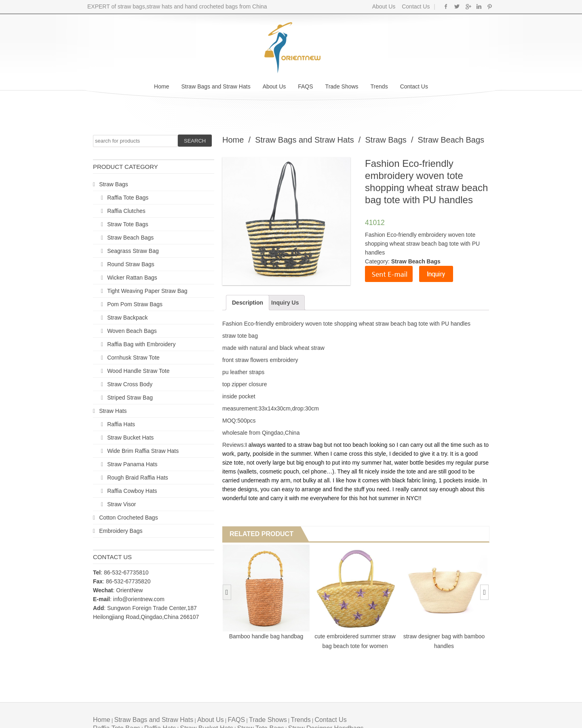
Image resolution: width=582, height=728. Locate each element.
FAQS (305, 86)
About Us (384, 6)
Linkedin (479, 6)
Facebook (446, 6)
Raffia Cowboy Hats (132, 491)
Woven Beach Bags (132, 331)
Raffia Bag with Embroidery (141, 344)
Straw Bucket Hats (130, 438)
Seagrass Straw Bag (133, 251)
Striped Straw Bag (130, 398)
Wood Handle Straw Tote (138, 371)
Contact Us (415, 6)
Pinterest (490, 6)
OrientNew (129, 590)
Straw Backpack (127, 318)
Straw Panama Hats (132, 464)
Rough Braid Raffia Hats (138, 478)
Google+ (468, 6)
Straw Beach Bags (130, 238)
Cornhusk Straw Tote (133, 358)
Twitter (457, 6)
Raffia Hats (121, 424)
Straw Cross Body (130, 384)
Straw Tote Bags (128, 224)
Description (248, 303)
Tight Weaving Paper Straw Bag (147, 291)
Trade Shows (342, 86)
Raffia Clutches (126, 211)
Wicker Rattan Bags (132, 278)
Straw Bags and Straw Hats (216, 86)
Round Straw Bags (131, 264)
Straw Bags (114, 184)
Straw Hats (113, 411)
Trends (379, 86)
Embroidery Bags (121, 531)
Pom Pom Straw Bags (135, 304)
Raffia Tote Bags (128, 198)
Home (161, 86)
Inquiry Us (285, 303)
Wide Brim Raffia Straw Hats (143, 451)
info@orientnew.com (139, 599)
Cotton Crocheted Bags (129, 518)
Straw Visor (121, 504)
